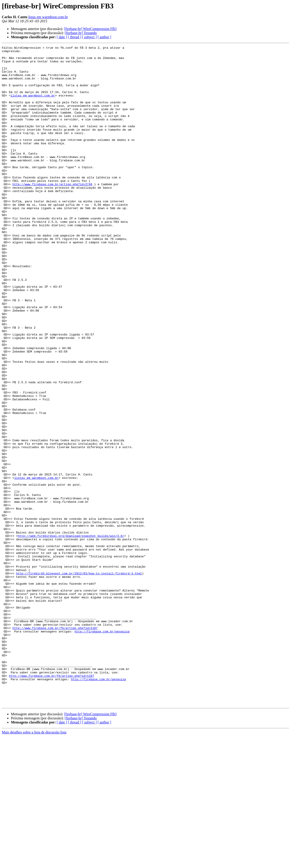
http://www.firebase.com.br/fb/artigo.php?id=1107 (55, 745)
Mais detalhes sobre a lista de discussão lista (34, 864)
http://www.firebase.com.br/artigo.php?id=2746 (52, 212)
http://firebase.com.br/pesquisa (102, 749)
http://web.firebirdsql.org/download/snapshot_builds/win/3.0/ (71, 634)
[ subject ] (89, 37)
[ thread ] (75, 37)
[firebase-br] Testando (81, 33)
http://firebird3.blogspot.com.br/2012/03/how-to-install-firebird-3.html (79, 679)
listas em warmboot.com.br (48, 17)
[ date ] (62, 37)
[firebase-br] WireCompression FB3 (90, 29)
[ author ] (104, 37)
